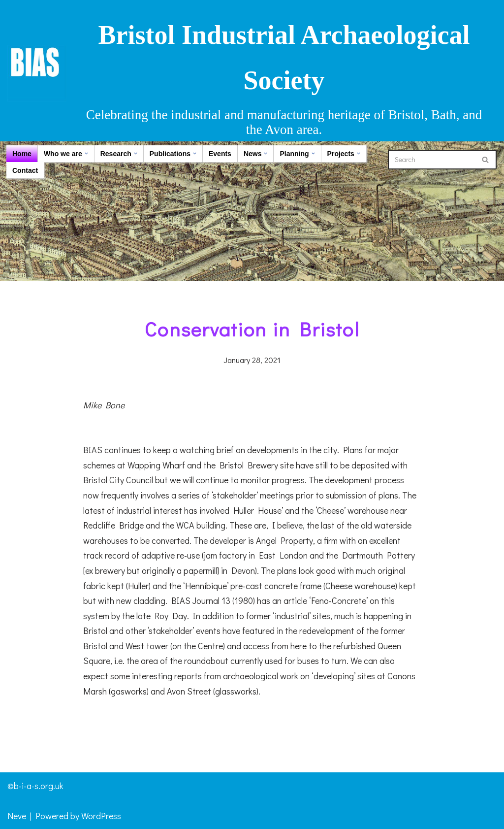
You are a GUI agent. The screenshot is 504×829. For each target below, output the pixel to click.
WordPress (101, 816)
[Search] (431, 160)
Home (22, 154)
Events (220, 154)
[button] (86, 153)
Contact (25, 170)
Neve (17, 816)
